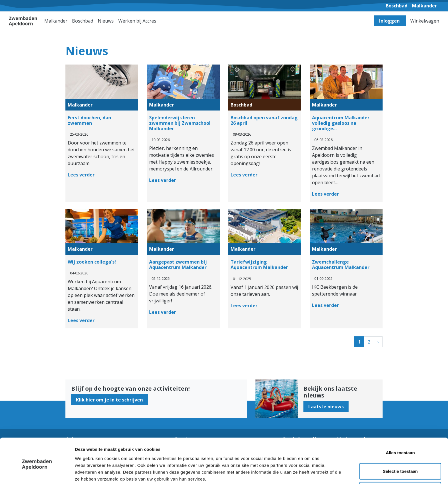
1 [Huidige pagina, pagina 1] (359, 342)
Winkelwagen (425, 21)
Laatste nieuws (326, 407)
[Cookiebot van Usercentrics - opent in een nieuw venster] (37, 473)
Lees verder (81, 175)
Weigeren (400, 465)
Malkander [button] (56, 21)
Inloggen (390, 21)
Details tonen (309, 473)
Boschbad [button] (83, 21)
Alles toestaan (400, 428)
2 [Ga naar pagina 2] (369, 342)
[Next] (378, 342)
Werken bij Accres (137, 21)
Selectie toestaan (400, 447)
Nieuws (106, 21)
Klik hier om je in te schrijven (109, 400)
